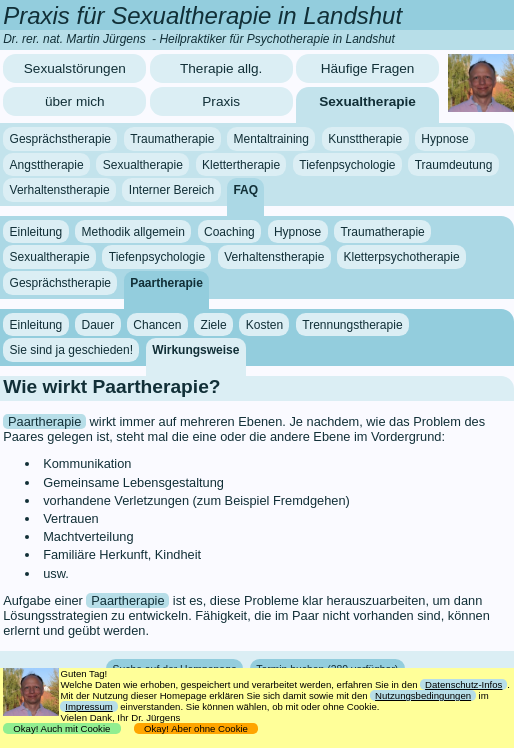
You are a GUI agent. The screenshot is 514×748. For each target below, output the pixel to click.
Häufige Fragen (368, 68)
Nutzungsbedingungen (423, 695)
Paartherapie (166, 283)
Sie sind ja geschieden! (71, 350)
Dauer (97, 324)
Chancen (157, 324)
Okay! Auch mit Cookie (62, 728)
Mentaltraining (271, 139)
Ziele (214, 324)
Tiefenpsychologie (347, 165)
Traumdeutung (454, 165)
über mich (75, 101)
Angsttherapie (47, 165)
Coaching (229, 232)
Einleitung (36, 232)
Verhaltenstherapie (60, 190)
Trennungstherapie (352, 324)
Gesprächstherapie (60, 139)
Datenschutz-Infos (463, 684)
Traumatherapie (172, 139)
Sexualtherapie (367, 101)
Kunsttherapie (365, 139)
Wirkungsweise (195, 350)
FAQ (245, 190)
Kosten (264, 324)
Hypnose (444, 139)
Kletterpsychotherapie (402, 257)
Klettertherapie (241, 165)
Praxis (221, 101)
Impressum (88, 706)
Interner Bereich (171, 190)
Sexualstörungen (75, 68)
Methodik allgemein (132, 232)
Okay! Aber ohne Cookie (196, 728)
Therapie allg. (221, 68)
